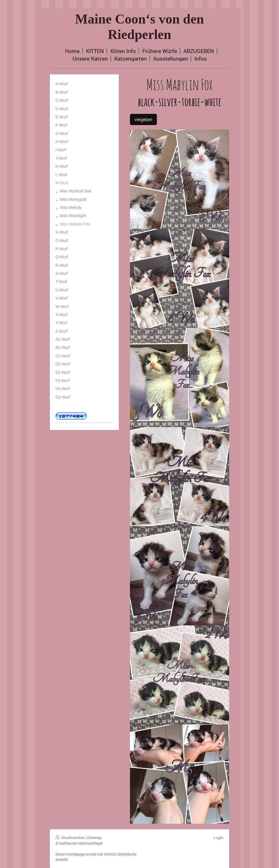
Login (218, 838)
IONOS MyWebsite (120, 854)
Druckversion (70, 838)
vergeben (143, 119)
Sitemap (94, 838)
